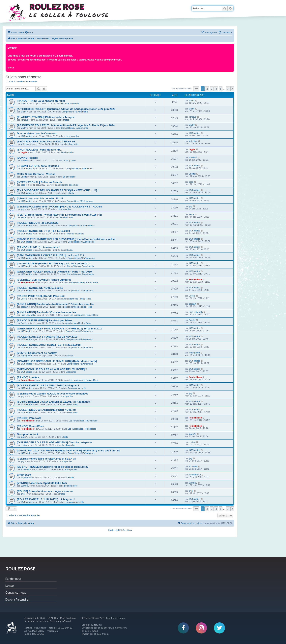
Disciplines (71, 372)
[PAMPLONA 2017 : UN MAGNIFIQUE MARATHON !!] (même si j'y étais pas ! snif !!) (68, 451)
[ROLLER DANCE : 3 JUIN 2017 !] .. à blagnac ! (46, 499)
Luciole (24, 445)
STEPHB (25, 469)
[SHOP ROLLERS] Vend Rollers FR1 (39, 150)
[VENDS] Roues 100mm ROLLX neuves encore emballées (53, 394)
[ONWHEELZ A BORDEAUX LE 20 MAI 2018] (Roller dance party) (57, 361)
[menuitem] (29, 33)
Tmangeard (26, 356)
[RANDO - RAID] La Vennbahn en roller (41, 101)
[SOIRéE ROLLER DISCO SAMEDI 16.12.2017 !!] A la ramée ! (54, 402)
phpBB (101, 628)
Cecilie (24, 299)
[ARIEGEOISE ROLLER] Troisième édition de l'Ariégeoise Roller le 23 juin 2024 (66, 125)
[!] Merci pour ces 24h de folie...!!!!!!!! (40, 198)
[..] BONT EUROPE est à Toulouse (38, 166)
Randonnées (13, 579)
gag (22, 209)
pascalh (24, 307)
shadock (25, 160)
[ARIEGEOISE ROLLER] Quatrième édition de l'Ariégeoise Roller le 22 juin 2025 (66, 109)
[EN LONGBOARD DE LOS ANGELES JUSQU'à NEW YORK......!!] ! (58, 190)
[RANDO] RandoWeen (30, 426)
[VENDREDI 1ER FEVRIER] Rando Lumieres (44, 280)
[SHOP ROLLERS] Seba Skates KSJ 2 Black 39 (46, 142)
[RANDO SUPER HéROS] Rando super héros (45, 320)
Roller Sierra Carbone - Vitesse (36, 174)
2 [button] (207, 89)
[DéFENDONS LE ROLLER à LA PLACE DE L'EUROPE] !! (52, 369)
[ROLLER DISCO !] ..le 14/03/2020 (38, 223)
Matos (66, 120)
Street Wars (24, 475)
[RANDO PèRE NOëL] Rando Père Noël (41, 296)
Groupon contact (27, 434)
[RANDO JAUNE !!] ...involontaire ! (38, 247)
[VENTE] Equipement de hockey (37, 353)
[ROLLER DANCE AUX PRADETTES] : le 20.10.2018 (49, 345)
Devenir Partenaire (17, 600)
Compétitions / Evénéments (75, 112)
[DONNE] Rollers (27, 158)
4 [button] (216, 89)
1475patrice (26, 136)
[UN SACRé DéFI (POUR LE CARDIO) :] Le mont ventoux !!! (54, 263)
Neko (23, 217)
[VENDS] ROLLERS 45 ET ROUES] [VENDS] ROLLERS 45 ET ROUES (59, 207)
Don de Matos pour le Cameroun (37, 133)
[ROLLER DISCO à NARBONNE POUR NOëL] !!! (46, 410)
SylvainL (25, 486)
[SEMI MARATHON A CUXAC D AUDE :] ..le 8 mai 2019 (50, 255)
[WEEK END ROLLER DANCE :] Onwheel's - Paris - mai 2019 (54, 272)
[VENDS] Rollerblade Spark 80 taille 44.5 (42, 483)
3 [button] (212, 89)
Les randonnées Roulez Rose (84, 282)
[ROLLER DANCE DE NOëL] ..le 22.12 (40, 288)
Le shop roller (73, 136)
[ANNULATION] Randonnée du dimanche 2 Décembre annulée (55, 304)
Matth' (24, 104)
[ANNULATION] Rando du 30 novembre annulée (46, 312)
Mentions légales (115, 618)
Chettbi (24, 177)
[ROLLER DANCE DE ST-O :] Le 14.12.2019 (43, 231)
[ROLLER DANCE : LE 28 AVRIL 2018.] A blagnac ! (48, 385)
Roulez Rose (27, 282)
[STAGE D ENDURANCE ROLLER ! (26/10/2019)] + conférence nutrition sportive (66, 239)
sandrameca (27, 478)
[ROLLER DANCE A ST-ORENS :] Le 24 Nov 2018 (47, 337)
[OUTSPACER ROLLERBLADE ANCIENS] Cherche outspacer (55, 442)
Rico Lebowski (28, 315)
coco (23, 185)
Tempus (25, 120)
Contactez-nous (16, 593)
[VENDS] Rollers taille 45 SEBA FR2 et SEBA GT (47, 459)
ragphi (24, 152)
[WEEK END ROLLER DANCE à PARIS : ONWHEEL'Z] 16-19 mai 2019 (59, 329)
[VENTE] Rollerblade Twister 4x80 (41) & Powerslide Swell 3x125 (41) (59, 215)
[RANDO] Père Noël (29, 418)
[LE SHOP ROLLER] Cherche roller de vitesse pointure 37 (53, 467)
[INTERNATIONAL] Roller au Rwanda (40, 182)
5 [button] (221, 89)
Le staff (10, 586)
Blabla (71, 193)
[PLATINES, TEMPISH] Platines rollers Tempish (46, 117)
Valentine (25, 144)
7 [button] (228, 89)
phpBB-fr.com (101, 634)
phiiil (23, 494)
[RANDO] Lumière (28, 377)
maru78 (24, 437)
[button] (196, 89)
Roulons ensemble (70, 104)
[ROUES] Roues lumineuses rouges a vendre (45, 491)
